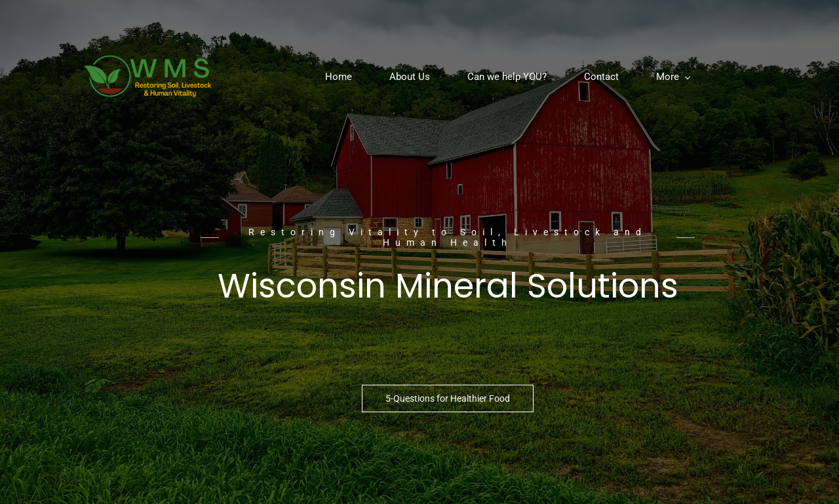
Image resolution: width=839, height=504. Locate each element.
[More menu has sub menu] (673, 77)
